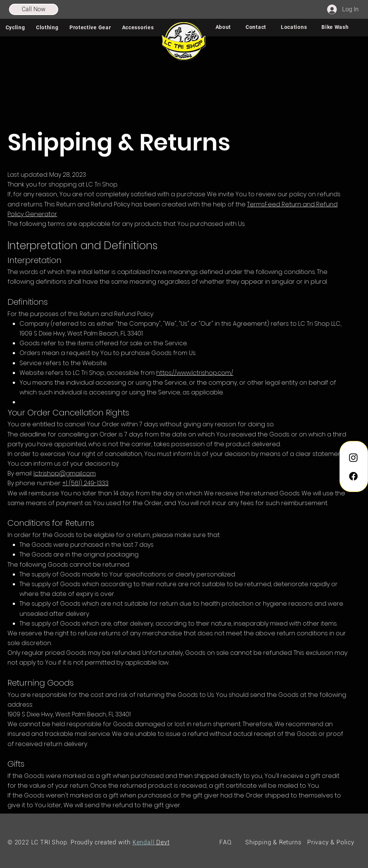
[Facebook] (353, 476)
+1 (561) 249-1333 (85, 483)
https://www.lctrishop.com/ (195, 373)
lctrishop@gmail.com (65, 473)
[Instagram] (353, 457)
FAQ (225, 842)
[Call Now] (34, 9)
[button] (15, 27)
